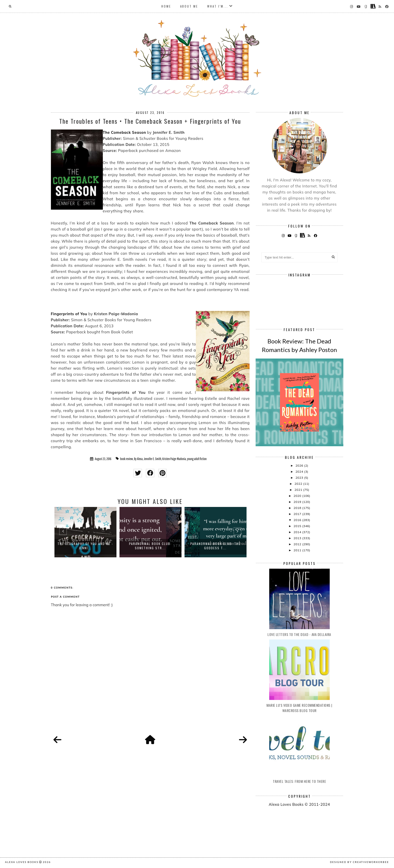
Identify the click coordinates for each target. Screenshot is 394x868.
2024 (300, 472)
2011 (298, 550)
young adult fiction (197, 459)
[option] (85, 532)
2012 (298, 544)
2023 (300, 478)
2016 (298, 520)
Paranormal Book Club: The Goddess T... (215, 546)
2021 (299, 490)
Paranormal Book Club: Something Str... (150, 546)
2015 (298, 526)
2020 (298, 496)
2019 (298, 502)
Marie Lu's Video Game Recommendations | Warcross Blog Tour (299, 708)
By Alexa (138, 459)
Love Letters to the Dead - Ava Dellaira (299, 634)
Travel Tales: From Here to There (299, 781)
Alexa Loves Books (22, 862)
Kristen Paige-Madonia (174, 459)
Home (166, 6)
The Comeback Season (125, 132)
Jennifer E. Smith (153, 459)
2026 (300, 465)
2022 (299, 484)
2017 (298, 514)
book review (127, 459)
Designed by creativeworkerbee (359, 862)
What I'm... (218, 6)
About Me (189, 6)
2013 (298, 538)
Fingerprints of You (69, 314)
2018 (298, 508)
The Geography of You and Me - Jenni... (85, 546)
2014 (298, 532)
